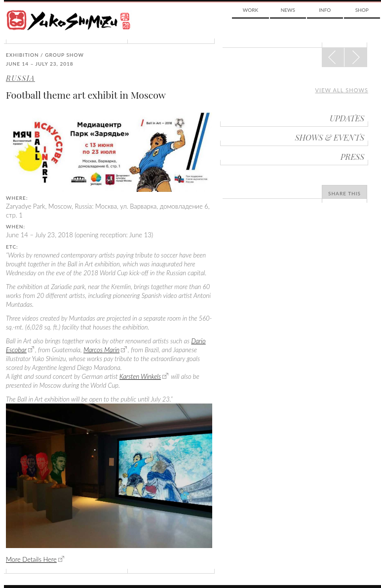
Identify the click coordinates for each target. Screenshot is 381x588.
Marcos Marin (101, 350)
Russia (20, 78)
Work (250, 10)
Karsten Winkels (140, 376)
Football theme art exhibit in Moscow (86, 95)
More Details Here (31, 559)
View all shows (342, 90)
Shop (362, 10)
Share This (344, 193)
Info (325, 10)
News (288, 10)
